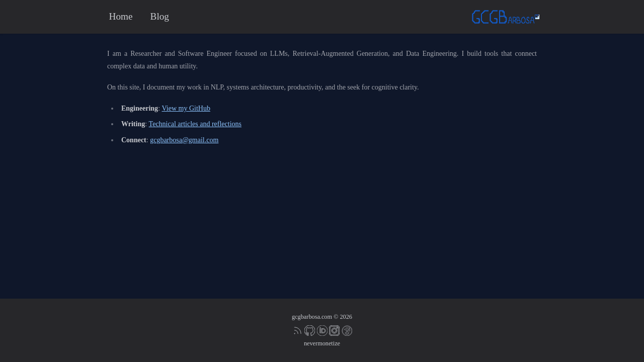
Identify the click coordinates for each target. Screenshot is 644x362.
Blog (160, 16)
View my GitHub (186, 108)
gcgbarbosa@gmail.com (184, 140)
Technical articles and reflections (195, 124)
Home (121, 16)
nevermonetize (322, 343)
